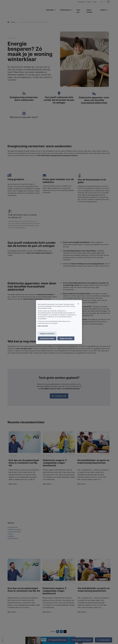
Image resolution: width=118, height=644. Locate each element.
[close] (78, 304)
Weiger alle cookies (66, 338)
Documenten (82, 2)
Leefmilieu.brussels (14, 529)
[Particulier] (49, 10)
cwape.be (11, 536)
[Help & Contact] (92, 11)
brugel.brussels (13, 538)
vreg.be (10, 534)
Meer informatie (43, 326)
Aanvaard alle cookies (47, 338)
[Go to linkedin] (62, 632)
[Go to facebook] (58, 632)
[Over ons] (80, 11)
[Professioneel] (64, 10)
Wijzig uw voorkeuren (47, 333)
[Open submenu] (55, 10)
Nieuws (89, 2)
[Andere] (102, 10)
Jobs (95, 2)
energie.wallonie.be (14, 532)
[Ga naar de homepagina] (26, 9)
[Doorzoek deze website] (108, 2)
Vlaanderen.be (13, 527)
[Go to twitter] (65, 632)
